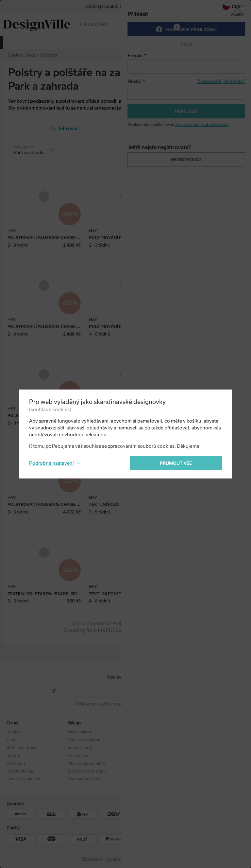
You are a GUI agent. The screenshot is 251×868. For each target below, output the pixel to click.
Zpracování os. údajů (87, 771)
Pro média (16, 763)
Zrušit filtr (54, 148)
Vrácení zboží (80, 748)
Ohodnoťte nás (20, 771)
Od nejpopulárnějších (187, 129)
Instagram (199, 732)
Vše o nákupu (80, 732)
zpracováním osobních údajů (149, 704)
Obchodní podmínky (87, 763)
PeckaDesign (157, 859)
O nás (12, 740)
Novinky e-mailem (126, 677)
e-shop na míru (121, 859)
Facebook (199, 740)
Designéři (138, 740)
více (218, 42)
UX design (92, 859)
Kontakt (14, 732)
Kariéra (13, 755)
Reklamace (78, 755)
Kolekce (136, 732)
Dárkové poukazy (84, 779)
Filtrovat (65, 129)
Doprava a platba (84, 740)
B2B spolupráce (21, 748)
